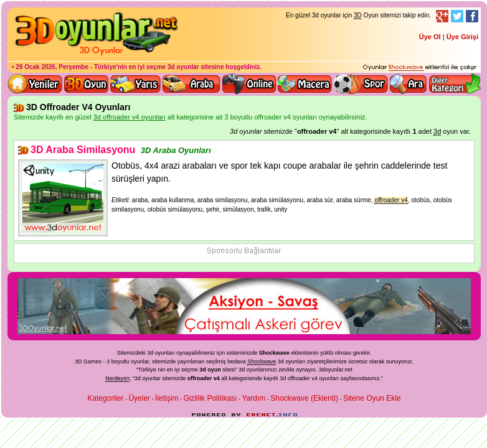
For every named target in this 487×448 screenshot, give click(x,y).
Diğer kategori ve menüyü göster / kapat (454, 84)
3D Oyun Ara (409, 84)
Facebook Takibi (472, 16)
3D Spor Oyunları (361, 84)
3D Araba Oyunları (191, 84)
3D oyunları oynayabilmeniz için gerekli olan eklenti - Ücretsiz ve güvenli (420, 68)
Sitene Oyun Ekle (372, 398)
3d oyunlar (183, 67)
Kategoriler (105, 398)
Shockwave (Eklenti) (304, 398)
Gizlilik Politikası (210, 398)
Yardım (253, 398)
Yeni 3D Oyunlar (35, 84)
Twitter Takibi (457, 16)
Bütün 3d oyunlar (87, 84)
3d (242, 370)
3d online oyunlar (249, 84)
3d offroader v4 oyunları (309, 378)
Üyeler (139, 398)
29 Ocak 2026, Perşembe (52, 67)
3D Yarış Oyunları (135, 84)
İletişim (167, 398)
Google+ (442, 16)
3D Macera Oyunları (305, 84)
